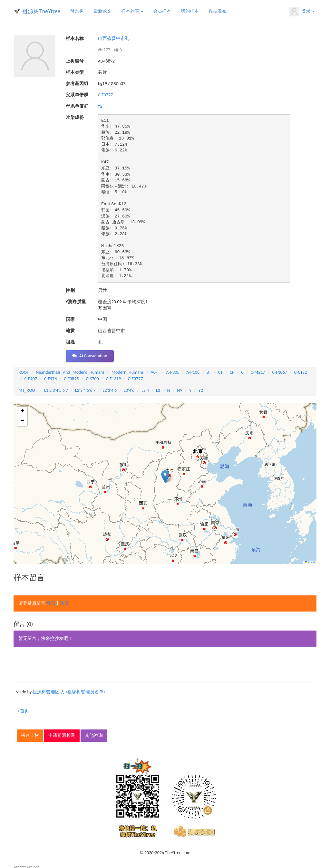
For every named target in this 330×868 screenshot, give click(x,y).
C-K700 (92, 379)
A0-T (155, 372)
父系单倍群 (77, 95)
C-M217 (258, 372)
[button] (165, 477)
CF (232, 372)
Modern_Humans (128, 372)
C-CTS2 (301, 372)
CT (220, 372)
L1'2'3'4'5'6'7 (56, 390)
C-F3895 (71, 379)
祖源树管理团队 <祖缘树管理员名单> (69, 692)
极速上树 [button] (30, 735)
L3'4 (145, 390)
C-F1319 (113, 379)
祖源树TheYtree (41, 11)
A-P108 (193, 372)
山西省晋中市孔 (114, 39)
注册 (64, 603)
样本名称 (75, 39)
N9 (180, 390)
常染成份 (75, 117)
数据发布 (218, 11)
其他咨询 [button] (94, 735)
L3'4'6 (129, 390)
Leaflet (310, 562)
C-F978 (50, 379)
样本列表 (132, 11)
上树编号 (75, 61)
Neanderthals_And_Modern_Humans (70, 372)
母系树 (77, 11)
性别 (70, 290)
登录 (302, 12)
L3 (158, 390)
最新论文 (102, 11)
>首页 (23, 711)
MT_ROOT (28, 390)
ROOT (24, 372)
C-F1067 (280, 372)
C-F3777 (106, 95)
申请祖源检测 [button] (62, 735)
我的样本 (190, 11)
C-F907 (31, 379)
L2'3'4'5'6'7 (85, 390)
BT (209, 372)
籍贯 (70, 331)
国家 (70, 319)
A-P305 (173, 372)
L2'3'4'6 (110, 390)
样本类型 (75, 72)
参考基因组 (77, 84)
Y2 (100, 106)
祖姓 (70, 342)
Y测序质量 (76, 302)
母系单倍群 (77, 106)
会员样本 (162, 11)
